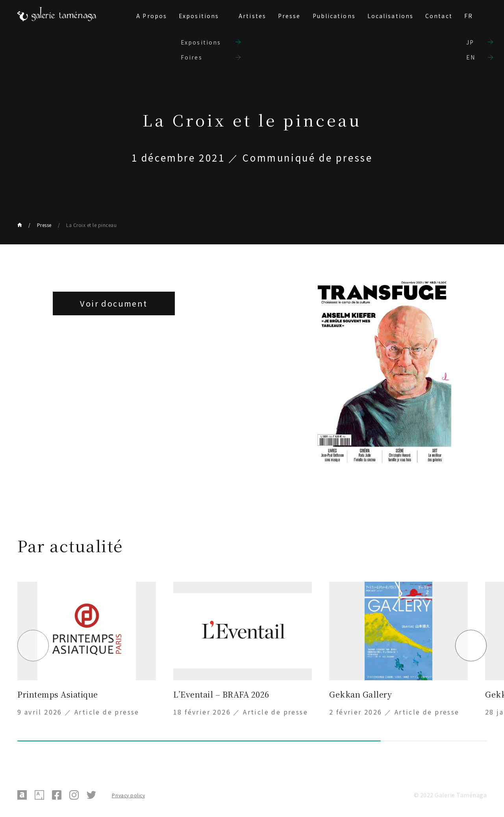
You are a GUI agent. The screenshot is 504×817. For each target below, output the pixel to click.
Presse (289, 16)
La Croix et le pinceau (91, 225)
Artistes (252, 16)
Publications (334, 16)
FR (469, 16)
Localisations (390, 16)
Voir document (114, 303)
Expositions (199, 16)
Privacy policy (128, 795)
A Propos (152, 16)
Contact (439, 16)
